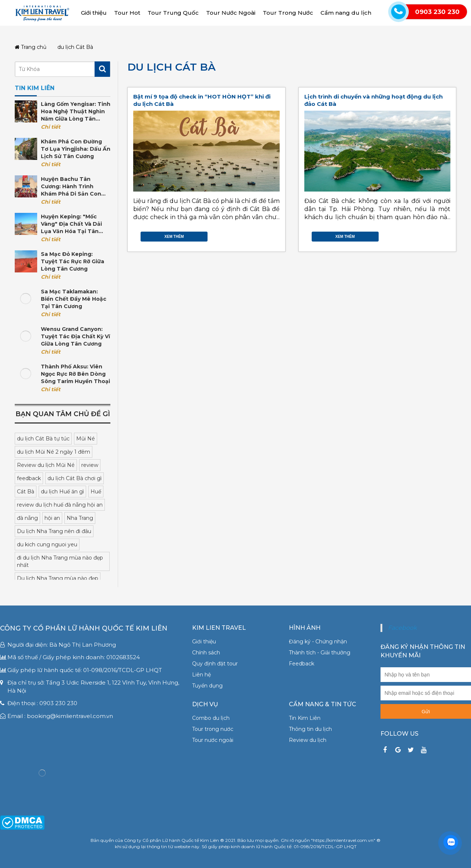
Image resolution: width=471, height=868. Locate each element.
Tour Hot (127, 13)
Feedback (302, 664)
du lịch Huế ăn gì (62, 492)
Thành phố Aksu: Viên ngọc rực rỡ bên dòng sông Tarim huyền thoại (75, 374)
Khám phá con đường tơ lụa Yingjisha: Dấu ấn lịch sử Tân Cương (76, 149)
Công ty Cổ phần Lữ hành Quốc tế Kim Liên (84, 628)
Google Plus (269, 235)
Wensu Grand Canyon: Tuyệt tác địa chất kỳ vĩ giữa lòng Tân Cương (75, 336)
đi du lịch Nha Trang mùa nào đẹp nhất (60, 561)
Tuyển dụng (207, 686)
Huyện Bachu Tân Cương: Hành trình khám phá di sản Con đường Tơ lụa (71, 187)
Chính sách (206, 653)
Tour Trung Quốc (173, 13)
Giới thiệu (94, 13)
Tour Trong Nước (288, 13)
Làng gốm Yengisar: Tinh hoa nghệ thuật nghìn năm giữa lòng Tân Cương (76, 112)
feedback (29, 478)
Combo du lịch (211, 718)
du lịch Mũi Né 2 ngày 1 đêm (54, 452)
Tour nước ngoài (213, 740)
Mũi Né (86, 439)
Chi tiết (51, 127)
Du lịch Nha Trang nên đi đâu (54, 531)
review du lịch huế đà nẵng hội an (60, 505)
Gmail (276, 235)
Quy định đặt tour (215, 664)
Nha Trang (80, 518)
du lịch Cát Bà (171, 67)
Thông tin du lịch (310, 729)
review (90, 465)
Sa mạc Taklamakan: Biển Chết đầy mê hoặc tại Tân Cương (74, 299)
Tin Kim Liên (305, 718)
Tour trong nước (213, 729)
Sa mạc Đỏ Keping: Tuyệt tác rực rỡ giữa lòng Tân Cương (72, 261)
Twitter (261, 235)
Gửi (426, 712)
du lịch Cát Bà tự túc (43, 439)
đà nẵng (27, 518)
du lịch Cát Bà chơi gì (75, 478)
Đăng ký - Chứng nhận (318, 642)
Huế (96, 492)
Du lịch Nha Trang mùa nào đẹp (58, 578)
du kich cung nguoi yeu (47, 544)
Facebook (254, 235)
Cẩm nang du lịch (346, 13)
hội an (52, 518)
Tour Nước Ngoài (231, 13)
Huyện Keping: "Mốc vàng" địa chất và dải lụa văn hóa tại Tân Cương (71, 224)
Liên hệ (201, 675)
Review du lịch (308, 740)
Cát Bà (26, 492)
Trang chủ (31, 47)
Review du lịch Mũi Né (46, 465)
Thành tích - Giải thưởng (320, 653)
